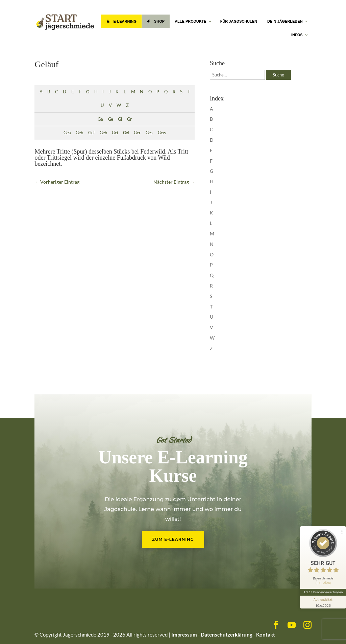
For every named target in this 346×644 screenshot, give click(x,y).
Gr (129, 119)
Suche (278, 75)
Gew (162, 133)
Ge (110, 119)
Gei (115, 133)
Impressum (184, 635)
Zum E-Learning (173, 539)
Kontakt (266, 635)
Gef (91, 133)
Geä (67, 133)
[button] (15, 629)
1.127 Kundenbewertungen (323, 592)
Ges (149, 133)
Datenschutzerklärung (227, 635)
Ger (137, 133)
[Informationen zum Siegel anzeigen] (323, 602)
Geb (79, 133)
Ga (100, 119)
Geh (103, 133)
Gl (120, 119)
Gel (126, 133)
